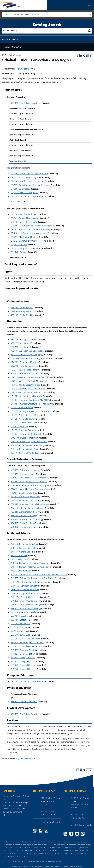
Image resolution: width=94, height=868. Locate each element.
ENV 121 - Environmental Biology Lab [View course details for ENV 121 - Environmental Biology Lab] (28, 605)
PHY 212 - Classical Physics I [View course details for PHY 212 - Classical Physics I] (23, 665)
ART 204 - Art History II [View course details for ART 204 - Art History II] (21, 347)
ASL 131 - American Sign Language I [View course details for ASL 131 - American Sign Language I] (27, 351)
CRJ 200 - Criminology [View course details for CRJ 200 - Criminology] (20, 189)
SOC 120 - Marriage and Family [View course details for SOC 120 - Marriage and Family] (25, 527)
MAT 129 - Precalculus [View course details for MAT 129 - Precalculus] (21, 616)
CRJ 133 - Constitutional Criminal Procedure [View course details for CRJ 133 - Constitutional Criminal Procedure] (31, 185)
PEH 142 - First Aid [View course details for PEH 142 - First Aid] (19, 252)
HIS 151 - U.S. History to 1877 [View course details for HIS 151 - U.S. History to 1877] (24, 493)
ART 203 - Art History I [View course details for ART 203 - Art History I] (21, 343)
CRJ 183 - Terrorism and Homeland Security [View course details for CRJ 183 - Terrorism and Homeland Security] (31, 229)
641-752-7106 (78, 815)
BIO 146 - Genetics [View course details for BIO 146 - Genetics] (19, 556)
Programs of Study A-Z (25, 69)
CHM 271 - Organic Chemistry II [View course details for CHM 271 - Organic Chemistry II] (25, 597)
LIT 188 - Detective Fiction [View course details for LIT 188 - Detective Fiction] (22, 430)
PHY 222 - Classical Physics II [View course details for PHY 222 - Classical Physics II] (24, 669)
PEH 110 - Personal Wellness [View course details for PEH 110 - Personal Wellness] (24, 702)
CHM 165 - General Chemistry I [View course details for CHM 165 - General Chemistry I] (25, 586)
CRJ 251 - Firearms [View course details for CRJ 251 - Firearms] (19, 245)
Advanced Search (10, 39)
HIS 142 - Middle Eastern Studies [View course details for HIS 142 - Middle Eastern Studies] (25, 385)
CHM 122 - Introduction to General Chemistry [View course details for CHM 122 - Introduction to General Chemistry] (31, 582)
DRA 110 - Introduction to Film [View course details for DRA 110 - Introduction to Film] (24, 366)
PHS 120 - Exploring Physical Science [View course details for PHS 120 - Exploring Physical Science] (27, 643)
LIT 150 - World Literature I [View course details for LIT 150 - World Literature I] (23, 415)
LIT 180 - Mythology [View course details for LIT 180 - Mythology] (19, 427)
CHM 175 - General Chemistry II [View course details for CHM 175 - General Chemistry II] (25, 590)
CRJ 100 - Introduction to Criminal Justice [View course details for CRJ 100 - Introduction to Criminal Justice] (29, 174)
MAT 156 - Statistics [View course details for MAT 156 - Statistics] (20, 620)
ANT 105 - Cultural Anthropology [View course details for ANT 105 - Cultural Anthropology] (26, 470)
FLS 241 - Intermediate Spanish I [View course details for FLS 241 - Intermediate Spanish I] (25, 370)
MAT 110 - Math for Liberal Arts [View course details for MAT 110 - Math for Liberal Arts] (25, 612)
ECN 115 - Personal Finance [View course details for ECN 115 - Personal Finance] (23, 474)
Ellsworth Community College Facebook (41, 831)
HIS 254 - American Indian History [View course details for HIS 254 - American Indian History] (26, 500)
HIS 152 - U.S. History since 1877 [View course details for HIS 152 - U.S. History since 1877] (25, 497)
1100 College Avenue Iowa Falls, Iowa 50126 (51, 801)
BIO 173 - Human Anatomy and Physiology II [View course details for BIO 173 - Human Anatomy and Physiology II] (31, 567)
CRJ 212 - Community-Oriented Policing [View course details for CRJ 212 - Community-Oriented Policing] (28, 241)
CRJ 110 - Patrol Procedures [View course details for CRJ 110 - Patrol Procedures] (23, 214)
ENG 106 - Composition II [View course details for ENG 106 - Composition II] (22, 311)
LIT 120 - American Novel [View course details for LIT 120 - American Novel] (22, 408)
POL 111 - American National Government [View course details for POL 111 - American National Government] (30, 504)
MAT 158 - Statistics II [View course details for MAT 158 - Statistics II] (20, 624)
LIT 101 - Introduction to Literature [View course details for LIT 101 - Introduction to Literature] (26, 396)
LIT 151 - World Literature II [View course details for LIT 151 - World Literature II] (23, 419)
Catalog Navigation (13, 47)
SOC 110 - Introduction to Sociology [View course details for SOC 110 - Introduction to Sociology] (27, 519)
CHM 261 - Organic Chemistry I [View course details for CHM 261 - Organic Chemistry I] (25, 593)
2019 (14, 861)
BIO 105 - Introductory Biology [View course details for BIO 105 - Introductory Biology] (24, 544)
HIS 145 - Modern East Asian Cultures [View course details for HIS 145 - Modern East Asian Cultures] (28, 389)
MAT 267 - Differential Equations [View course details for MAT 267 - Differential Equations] (25, 639)
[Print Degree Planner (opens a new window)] (78, 56)
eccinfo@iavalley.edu (51, 822)
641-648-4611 (47, 812)
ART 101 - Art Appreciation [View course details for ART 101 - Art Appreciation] (23, 339)
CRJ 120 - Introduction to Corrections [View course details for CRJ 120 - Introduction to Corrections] (28, 181)
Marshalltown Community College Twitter (77, 834)
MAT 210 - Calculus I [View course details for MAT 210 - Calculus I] (20, 627)
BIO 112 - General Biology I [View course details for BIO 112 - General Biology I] (23, 548)
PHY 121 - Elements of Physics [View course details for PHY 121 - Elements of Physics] (24, 654)
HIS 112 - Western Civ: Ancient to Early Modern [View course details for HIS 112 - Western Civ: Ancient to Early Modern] (32, 377)
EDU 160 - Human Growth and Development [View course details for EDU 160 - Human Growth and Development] (31, 485)
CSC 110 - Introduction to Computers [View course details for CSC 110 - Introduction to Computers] (28, 196)
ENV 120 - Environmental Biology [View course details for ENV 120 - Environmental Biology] (26, 601)
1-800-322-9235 (48, 815)
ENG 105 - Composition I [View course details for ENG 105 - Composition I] (22, 308)
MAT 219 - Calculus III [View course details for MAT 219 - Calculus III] (20, 635)
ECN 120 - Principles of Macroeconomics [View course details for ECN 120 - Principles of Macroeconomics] (29, 478)
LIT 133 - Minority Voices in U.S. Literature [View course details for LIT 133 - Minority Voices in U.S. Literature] (30, 411)
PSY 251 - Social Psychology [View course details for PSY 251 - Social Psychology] (23, 516)
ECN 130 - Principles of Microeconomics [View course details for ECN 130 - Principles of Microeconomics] (29, 482)
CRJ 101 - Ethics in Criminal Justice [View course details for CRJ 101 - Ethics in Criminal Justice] (26, 177)
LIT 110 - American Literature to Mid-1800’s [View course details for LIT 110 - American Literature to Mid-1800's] (30, 400)
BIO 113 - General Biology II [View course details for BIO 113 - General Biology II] (23, 552)
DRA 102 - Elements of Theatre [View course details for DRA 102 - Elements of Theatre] (25, 362)
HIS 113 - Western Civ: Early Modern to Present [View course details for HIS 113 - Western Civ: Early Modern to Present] (32, 381)
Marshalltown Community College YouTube (65, 834)
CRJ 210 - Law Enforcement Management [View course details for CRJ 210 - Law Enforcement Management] (29, 233)
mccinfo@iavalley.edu (82, 825)
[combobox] (47, 14)
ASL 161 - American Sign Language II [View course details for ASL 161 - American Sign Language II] (27, 355)
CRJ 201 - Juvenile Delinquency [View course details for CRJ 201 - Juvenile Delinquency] (24, 193)
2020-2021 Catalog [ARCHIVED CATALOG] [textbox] (22, 15)
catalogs (17, 867)
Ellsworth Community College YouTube (35, 831)
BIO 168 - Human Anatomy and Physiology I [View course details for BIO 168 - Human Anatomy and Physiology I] (30, 563)
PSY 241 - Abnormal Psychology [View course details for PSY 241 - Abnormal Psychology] (25, 512)
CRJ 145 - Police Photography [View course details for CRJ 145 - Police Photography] (24, 222)
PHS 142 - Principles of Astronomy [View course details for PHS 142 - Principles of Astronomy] (26, 646)
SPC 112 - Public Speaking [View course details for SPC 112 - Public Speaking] (22, 315)
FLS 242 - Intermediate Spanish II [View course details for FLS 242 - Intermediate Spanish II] (26, 373)
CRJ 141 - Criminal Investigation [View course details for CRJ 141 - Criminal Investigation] (25, 218)
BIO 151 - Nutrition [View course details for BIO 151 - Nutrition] (19, 559)
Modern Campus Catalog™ (72, 867)
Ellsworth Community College (15, 802)
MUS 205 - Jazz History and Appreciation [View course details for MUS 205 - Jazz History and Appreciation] (29, 442)
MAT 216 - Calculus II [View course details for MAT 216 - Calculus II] (20, 631)
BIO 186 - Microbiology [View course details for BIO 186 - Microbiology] (21, 571)
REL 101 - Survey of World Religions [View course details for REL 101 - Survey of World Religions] (27, 453)
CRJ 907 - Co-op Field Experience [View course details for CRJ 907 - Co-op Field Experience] (25, 248)
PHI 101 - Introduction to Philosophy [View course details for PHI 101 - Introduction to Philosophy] (27, 445)
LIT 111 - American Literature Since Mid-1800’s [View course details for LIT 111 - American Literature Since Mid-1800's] (32, 404)
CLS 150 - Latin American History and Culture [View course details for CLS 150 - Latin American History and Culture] (31, 358)
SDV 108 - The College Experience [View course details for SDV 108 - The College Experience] (26, 103)
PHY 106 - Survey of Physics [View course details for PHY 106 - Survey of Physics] (23, 650)
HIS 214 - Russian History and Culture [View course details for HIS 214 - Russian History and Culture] (28, 392)
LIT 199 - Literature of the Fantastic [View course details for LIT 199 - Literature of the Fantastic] (27, 434)
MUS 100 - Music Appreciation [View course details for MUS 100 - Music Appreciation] (24, 438)
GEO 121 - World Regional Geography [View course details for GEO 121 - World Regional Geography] (28, 489)
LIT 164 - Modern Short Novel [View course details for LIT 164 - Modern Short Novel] (24, 423)
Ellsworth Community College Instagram (46, 831)
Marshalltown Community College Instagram (83, 834)
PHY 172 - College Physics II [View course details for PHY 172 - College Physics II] (23, 661)
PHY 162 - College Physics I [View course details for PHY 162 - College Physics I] (23, 658)
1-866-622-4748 (79, 818)
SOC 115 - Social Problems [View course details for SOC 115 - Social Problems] (23, 523)
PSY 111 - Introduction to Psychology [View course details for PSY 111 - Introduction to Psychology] (28, 508)
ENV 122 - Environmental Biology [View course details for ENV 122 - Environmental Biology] (26, 609)
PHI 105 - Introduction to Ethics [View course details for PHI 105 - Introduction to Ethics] (25, 449)
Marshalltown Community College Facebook (71, 834)
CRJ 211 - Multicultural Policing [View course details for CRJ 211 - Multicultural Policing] (25, 237)
